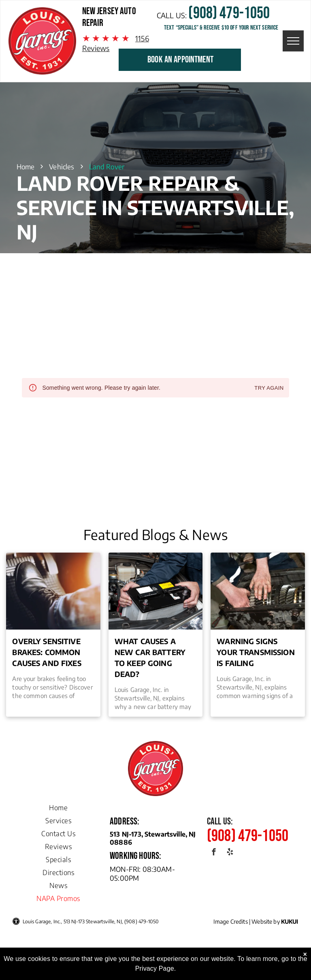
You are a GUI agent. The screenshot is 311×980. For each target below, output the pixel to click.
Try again (269, 388)
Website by (266, 921)
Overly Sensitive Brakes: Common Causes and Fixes (47, 652)
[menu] (293, 41)
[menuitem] (58, 805)
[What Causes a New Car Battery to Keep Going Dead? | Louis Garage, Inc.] (155, 591)
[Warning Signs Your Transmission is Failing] (258, 591)
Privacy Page (155, 968)
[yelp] (230, 853)
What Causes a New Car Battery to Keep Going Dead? (150, 658)
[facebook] (214, 853)
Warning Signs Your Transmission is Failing (256, 652)
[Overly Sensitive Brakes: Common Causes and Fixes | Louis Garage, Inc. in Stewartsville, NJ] (53, 591)
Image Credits (231, 921)
